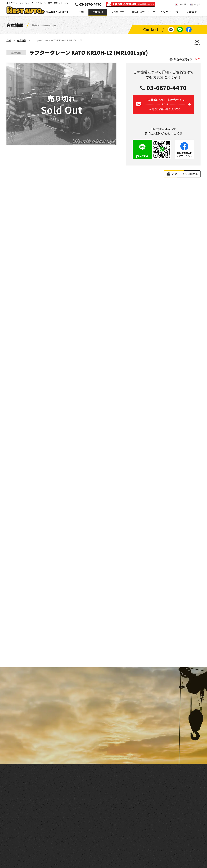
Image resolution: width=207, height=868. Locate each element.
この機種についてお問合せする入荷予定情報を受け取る (165, 106)
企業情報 (191, 12)
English (197, 4)
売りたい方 (117, 12)
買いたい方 (138, 12)
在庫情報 (98, 12)
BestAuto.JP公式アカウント (184, 156)
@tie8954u (142, 157)
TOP (82, 12)
